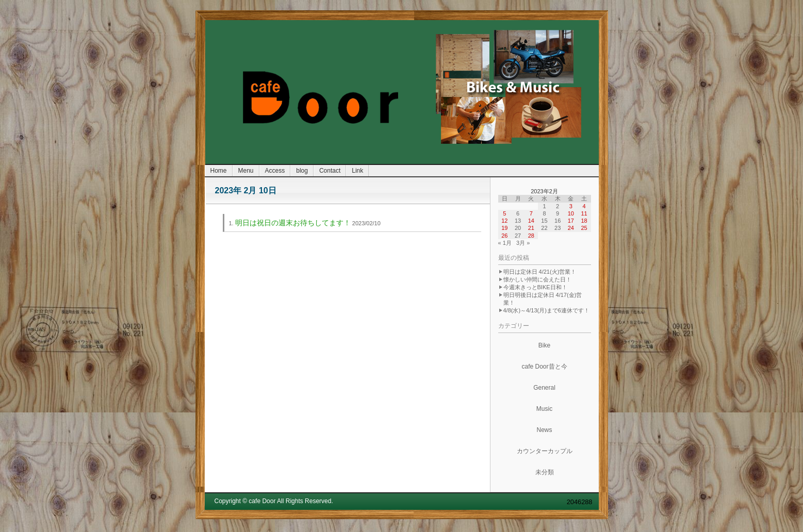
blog (302, 171)
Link (357, 171)
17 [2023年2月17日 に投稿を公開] (571, 221)
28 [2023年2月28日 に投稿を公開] (531, 236)
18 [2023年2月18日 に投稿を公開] (584, 221)
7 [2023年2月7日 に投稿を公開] (531, 213)
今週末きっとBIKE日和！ (535, 287)
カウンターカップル (545, 451)
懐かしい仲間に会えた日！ (537, 279)
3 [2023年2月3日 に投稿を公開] (571, 206)
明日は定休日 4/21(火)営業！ (540, 272)
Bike (544, 345)
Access (275, 171)
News (544, 430)
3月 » (523, 243)
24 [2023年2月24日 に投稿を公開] (571, 228)
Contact (330, 171)
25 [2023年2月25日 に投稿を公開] (584, 228)
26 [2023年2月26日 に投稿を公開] (504, 236)
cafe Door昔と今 (544, 367)
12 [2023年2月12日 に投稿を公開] (504, 221)
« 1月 (505, 243)
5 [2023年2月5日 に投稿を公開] (504, 213)
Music (544, 409)
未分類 (545, 472)
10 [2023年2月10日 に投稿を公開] (571, 213)
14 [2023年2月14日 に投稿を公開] (531, 221)
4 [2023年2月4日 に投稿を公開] (584, 206)
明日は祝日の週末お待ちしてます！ (293, 223)
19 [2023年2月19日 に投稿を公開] (504, 228)
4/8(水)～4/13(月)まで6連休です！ (546, 310)
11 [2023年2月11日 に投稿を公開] (584, 213)
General (544, 388)
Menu (246, 171)
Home (219, 171)
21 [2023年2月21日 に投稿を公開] (531, 228)
